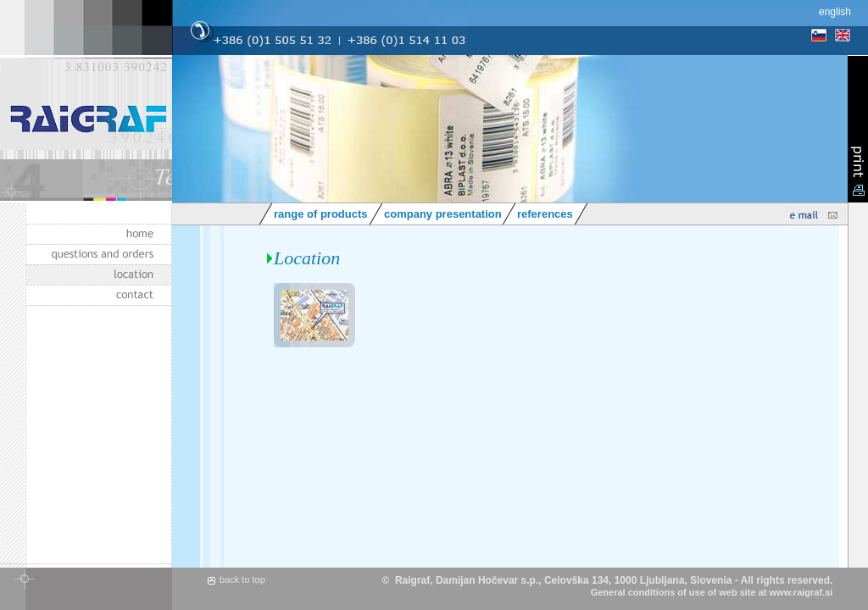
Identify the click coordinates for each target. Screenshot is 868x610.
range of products (321, 214)
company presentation (443, 214)
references (545, 214)
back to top (242, 579)
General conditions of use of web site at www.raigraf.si (712, 592)
